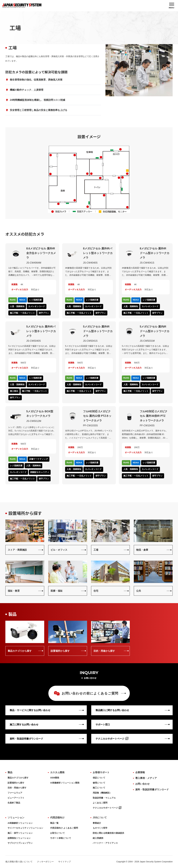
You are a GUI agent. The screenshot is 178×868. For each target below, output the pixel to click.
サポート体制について (61, 838)
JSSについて (100, 818)
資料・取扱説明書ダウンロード (152, 790)
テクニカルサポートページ (107, 808)
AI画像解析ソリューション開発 (65, 783)
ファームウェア (15, 793)
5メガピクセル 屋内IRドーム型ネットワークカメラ (155, 331)
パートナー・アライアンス (105, 843)
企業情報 (140, 772)
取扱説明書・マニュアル (104, 798)
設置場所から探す (16, 783)
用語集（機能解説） (102, 793)
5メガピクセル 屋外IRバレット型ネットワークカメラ (41, 331)
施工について (99, 788)
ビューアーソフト (16, 798)
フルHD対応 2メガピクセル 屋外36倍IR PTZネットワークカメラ (154, 416)
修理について (99, 783)
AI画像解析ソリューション (20, 823)
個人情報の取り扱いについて (19, 862)
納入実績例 (98, 838)
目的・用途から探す (17, 788)
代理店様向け (57, 818)
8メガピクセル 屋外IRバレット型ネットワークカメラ (98, 253)
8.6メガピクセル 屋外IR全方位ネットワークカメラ (41, 253)
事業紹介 (97, 823)
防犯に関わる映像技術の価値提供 (108, 833)
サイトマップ (65, 862)
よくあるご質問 (100, 803)
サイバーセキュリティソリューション (25, 828)
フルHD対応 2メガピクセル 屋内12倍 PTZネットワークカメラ (97, 416)
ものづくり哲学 (100, 828)
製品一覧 (54, 823)
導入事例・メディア (146, 778)
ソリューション (16, 818)
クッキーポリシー (45, 862)
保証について (99, 778)
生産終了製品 (14, 803)
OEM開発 (55, 778)
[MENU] (172, 6)
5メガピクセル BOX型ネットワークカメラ (40, 414)
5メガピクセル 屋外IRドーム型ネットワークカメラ (98, 331)
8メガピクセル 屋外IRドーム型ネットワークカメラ (155, 253)
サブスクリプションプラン (20, 843)
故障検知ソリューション (19, 838)
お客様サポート (101, 772)
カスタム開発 (57, 772)
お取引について (57, 833)
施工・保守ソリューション (20, 833)
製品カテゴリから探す (18, 778)
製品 (10, 772)
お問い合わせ (142, 784)
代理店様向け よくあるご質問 (64, 828)
